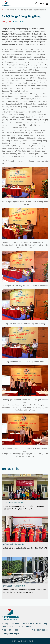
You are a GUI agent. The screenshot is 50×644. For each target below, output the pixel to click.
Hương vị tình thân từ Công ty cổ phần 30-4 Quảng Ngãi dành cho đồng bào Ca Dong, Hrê (23, 507)
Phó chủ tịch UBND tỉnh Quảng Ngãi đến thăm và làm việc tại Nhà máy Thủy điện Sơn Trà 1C (24, 591)
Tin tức (11, 10)
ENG (42, 3)
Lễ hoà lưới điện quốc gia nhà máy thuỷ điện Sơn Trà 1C (25, 548)
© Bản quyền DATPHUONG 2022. (25, 641)
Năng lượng (19, 502)
